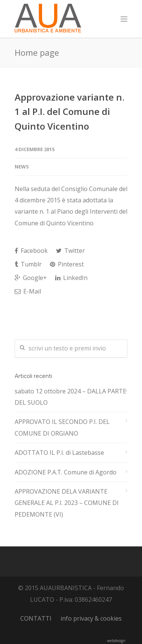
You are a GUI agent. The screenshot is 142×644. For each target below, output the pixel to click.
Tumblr (28, 264)
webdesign (116, 641)
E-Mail (28, 291)
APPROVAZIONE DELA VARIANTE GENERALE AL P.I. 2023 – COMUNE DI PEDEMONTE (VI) (67, 503)
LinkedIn (71, 278)
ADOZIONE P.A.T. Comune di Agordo (66, 472)
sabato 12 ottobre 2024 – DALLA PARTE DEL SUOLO (70, 397)
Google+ (31, 278)
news (22, 167)
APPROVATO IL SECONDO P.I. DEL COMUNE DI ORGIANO (62, 427)
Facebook (31, 251)
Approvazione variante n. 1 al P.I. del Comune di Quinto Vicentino (69, 112)
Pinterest (67, 264)
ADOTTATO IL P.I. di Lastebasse (59, 453)
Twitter (70, 251)
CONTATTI (36, 618)
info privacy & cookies (91, 618)
